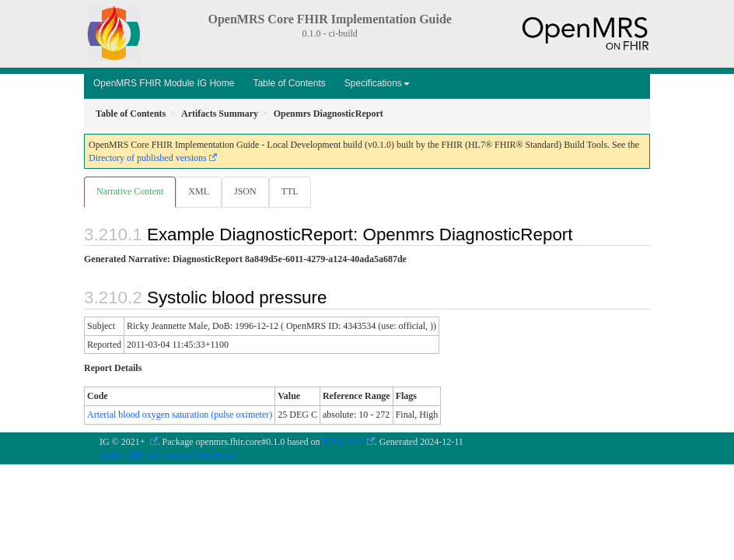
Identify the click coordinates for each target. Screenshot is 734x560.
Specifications (377, 83)
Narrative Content (130, 191)
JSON (245, 191)
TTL (290, 191)
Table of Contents (289, 83)
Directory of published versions (148, 158)
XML (199, 191)
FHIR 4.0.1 (344, 442)
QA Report (218, 455)
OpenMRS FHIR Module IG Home (164, 83)
